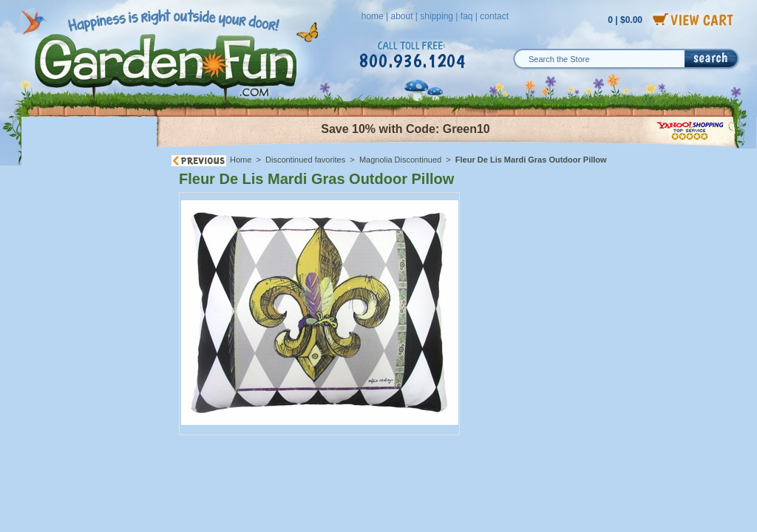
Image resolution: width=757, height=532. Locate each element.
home (373, 16)
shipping (437, 16)
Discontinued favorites (305, 160)
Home (241, 160)
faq (467, 16)
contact (494, 16)
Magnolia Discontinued (400, 160)
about (401, 16)
